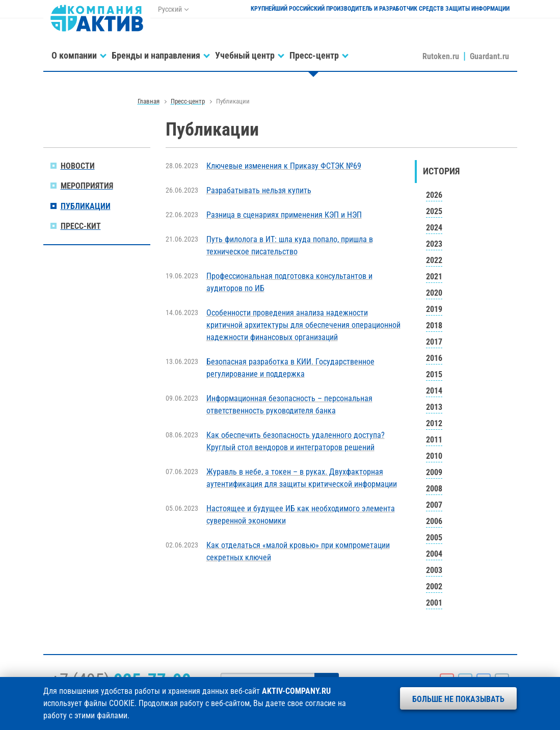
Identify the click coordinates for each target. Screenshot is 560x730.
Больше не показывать (458, 699)
